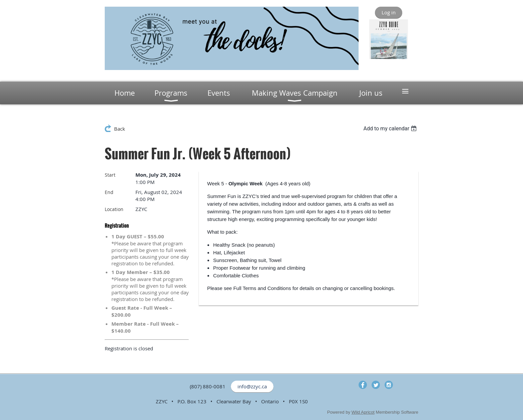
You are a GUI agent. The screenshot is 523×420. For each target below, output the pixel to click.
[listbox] (391, 128)
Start (110, 175)
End (109, 192)
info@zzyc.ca (252, 386)
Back (120, 129)
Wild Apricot (363, 412)
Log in (389, 12)
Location (114, 209)
